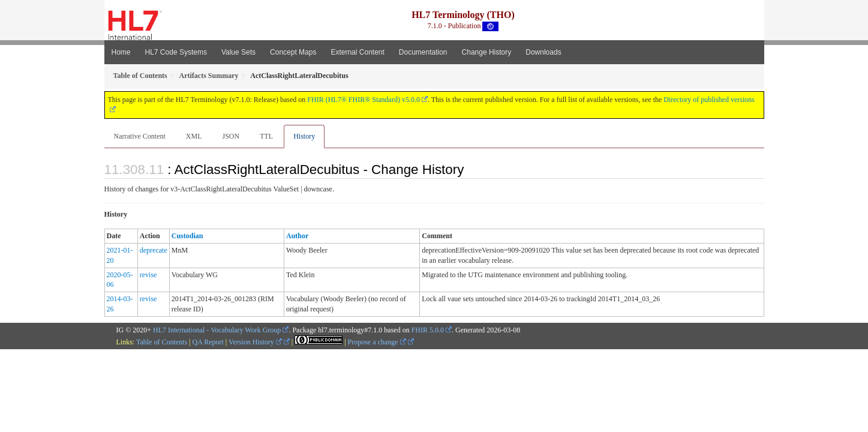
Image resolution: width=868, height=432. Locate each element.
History (304, 136)
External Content (357, 52)
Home (121, 52)
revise (148, 275)
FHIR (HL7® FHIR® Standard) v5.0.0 (364, 100)
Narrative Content (140, 136)
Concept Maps (293, 52)
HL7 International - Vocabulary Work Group (217, 330)
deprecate (154, 250)
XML (194, 136)
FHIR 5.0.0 (428, 330)
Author (297, 236)
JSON (231, 136)
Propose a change (377, 342)
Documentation (423, 52)
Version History (255, 342)
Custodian (187, 236)
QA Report (208, 342)
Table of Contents (162, 342)
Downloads (543, 52)
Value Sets (238, 52)
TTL (266, 136)
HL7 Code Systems (176, 52)
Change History (487, 52)
